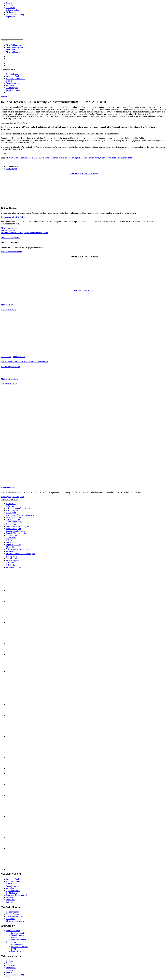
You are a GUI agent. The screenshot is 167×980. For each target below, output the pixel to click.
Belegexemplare (13, 10)
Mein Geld (14, 47)
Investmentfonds (13, 76)
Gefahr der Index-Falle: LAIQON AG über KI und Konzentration (25, 362)
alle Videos (16, 367)
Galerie (9, 92)
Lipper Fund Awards (19, 947)
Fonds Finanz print (14, 529)
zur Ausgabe (6, 497)
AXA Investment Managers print (19, 508)
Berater (9, 81)
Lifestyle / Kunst (13, 90)
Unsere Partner (10, 499)
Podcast (9, 3)
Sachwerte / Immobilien (16, 79)
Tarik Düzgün (12, 169)
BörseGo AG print (13, 517)
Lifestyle (10, 897)
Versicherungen (12, 83)
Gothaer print (11, 535)
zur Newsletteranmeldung (11, 252)
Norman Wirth (93, 158)
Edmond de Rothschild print (17, 526)
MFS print (10, 547)
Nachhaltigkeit (12, 88)
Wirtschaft (10, 85)
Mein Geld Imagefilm (10, 238)
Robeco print (11, 556)
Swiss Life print (12, 560)
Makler (84, 158)
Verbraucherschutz (124, 158)
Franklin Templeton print (16, 533)
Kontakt (9, 963)
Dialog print (11, 524)
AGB (8, 977)
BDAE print (11, 513)
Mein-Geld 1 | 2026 (8, 487)
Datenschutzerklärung (15, 14)
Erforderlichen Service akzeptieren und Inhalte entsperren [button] (24, 233)
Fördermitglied (74, 158)
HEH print (10, 540)
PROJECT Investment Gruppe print (20, 554)
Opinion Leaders (13, 74)
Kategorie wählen (8, 70)
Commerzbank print (14, 522)
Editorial (10, 902)
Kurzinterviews (19, 357)
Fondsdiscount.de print (15, 531)
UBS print (10, 563)
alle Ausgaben (18, 497)
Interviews (10, 900)
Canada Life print (13, 520)
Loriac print (11, 542)
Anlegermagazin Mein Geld (22, 158)
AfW (8, 158)
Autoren (9, 970)
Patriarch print (12, 551)
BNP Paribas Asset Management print (21, 515)
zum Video (5, 367)
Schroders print (12, 558)
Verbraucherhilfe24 (108, 158)
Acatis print (11, 504)
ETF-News (10, 919)
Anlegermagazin (13, 912)
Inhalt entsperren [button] (8, 230)
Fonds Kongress (18, 951)
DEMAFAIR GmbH (42, 158)
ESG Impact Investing (15, 921)
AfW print (10, 506)
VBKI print (11, 565)
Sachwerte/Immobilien (20, 940)
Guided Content (12, 914)
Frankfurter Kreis (13, 931)
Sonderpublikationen (14, 916)
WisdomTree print (13, 567)
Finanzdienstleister (59, 158)
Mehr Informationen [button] (9, 228)
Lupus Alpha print (13, 545)
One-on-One (6, 357)
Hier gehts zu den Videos (83, 290)
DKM (13, 949)
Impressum (11, 17)
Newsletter (10, 8)
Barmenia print (12, 510)
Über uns (10, 5)
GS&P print (11, 538)
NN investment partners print (18, 549)
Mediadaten (11, 12)
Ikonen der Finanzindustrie (17, 895)
